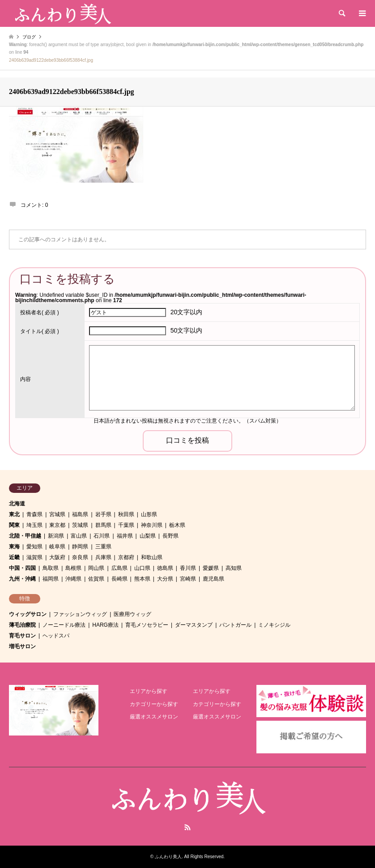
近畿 (14, 557)
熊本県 (142, 579)
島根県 (73, 568)
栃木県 (177, 525)
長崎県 (119, 579)
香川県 (188, 568)
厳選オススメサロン (154, 717)
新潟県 (56, 536)
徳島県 (165, 568)
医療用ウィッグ (132, 614)
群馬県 (103, 525)
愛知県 (34, 547)
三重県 (103, 547)
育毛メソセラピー (147, 625)
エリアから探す (149, 691)
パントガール (235, 625)
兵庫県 (103, 557)
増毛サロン (22, 646)
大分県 (165, 579)
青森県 (34, 514)
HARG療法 (105, 625)
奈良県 (80, 557)
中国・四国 (22, 568)
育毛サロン (22, 636)
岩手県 (103, 514)
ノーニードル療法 (64, 625)
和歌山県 (152, 557)
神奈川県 (152, 525)
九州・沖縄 (22, 579)
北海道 (17, 504)
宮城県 (57, 514)
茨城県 (80, 525)
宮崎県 (188, 579)
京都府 (126, 557)
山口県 (142, 568)
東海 (14, 547)
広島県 (119, 568)
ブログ (29, 37)
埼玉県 (34, 525)
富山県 (79, 536)
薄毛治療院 (22, 625)
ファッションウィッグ (80, 614)
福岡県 (51, 579)
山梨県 (148, 536)
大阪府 (57, 557)
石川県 (102, 536)
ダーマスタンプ (194, 625)
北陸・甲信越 (25, 536)
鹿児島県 (213, 579)
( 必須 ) (40, 312)
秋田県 (126, 514)
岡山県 (96, 568)
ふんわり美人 (168, 857)
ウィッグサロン (28, 614)
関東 (14, 525)
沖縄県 (73, 579)
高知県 (234, 568)
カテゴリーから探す (154, 704)
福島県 (80, 514)
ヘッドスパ (56, 636)
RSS (187, 827)
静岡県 (80, 547)
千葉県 (126, 525)
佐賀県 (96, 579)
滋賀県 (34, 557)
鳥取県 (51, 568)
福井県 (125, 536)
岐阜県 (57, 547)
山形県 (149, 514)
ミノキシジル (274, 625)
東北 (14, 514)
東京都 (57, 525)
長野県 (170, 536)
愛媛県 (211, 568)
